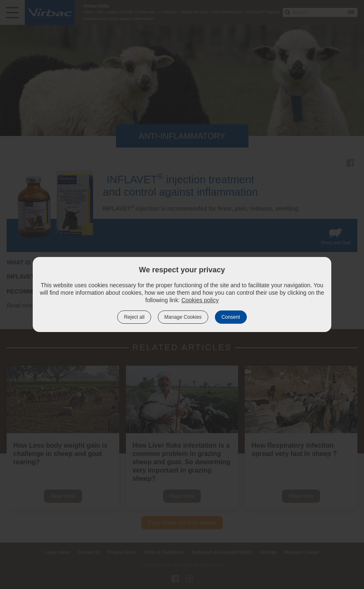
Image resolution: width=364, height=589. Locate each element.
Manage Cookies (183, 317)
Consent (231, 317)
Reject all (134, 317)
